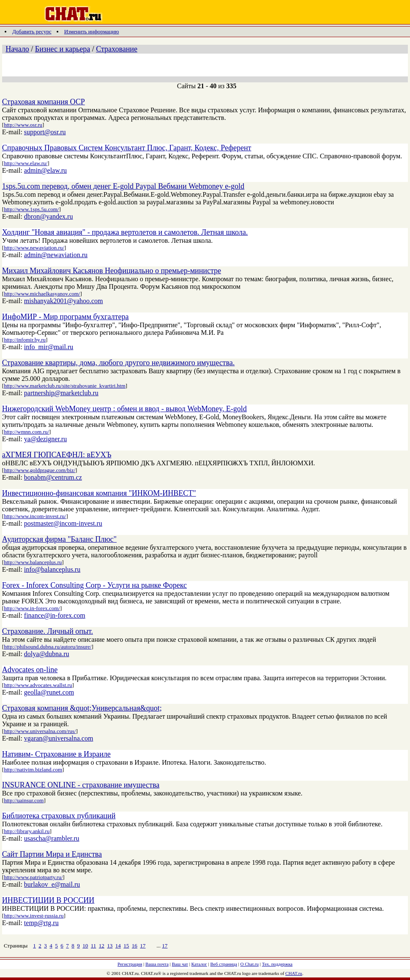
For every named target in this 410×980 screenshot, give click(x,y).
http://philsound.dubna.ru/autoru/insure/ (48, 647)
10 (85, 946)
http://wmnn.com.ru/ (26, 432)
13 (110, 946)
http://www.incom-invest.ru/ (35, 516)
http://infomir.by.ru (25, 340)
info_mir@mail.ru (49, 347)
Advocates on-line (30, 670)
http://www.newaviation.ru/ (34, 248)
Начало (17, 49)
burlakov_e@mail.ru (52, 884)
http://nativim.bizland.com (33, 770)
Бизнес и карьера (63, 49)
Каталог (199, 964)
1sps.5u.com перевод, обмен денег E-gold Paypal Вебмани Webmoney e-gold (123, 186)
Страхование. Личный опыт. (48, 631)
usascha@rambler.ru (52, 838)
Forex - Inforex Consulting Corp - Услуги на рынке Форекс (94, 585)
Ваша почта (157, 964)
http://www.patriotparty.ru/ (33, 877)
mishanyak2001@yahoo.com (64, 301)
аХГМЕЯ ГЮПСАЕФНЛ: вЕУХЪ (57, 455)
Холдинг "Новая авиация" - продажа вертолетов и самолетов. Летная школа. (125, 232)
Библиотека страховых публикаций (59, 816)
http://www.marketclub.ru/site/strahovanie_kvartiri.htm (65, 386)
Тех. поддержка (277, 964)
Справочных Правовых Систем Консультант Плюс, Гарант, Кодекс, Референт (127, 148)
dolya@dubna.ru (47, 654)
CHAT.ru (294, 973)
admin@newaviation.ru (56, 255)
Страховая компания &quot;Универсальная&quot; (82, 708)
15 (126, 946)
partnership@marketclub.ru (61, 393)
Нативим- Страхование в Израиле (56, 754)
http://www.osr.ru (23, 125)
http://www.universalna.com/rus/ (40, 731)
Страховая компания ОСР (44, 102)
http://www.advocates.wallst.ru (38, 685)
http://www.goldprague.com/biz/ (40, 470)
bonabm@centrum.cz (53, 477)
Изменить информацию (92, 31)
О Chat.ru (250, 964)
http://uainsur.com (24, 800)
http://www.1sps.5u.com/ (31, 209)
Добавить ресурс (32, 31)
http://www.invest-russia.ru (34, 916)
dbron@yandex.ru (49, 216)
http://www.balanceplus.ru (33, 562)
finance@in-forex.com (55, 615)
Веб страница (224, 964)
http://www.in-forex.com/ (32, 608)
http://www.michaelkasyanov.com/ (42, 294)
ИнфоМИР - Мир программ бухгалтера (66, 317)
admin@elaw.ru (45, 170)
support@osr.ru (45, 132)
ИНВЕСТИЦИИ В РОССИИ (48, 900)
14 (118, 946)
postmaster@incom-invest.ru (63, 523)
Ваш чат (180, 964)
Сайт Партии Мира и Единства (52, 854)
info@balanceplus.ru (52, 569)
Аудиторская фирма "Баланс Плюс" (59, 539)
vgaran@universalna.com (59, 738)
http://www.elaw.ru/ (26, 163)
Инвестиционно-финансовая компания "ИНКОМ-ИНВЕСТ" (99, 493)
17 (143, 946)
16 (135, 946)
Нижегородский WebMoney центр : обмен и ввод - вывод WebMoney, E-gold (124, 409)
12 (102, 946)
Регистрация (130, 964)
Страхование (117, 49)
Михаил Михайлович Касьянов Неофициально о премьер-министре (112, 271)
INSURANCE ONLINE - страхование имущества (81, 785)
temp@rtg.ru (41, 923)
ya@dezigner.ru (45, 439)
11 (94, 946)
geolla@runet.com (49, 692)
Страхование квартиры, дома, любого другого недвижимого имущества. (118, 363)
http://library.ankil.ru (27, 831)
